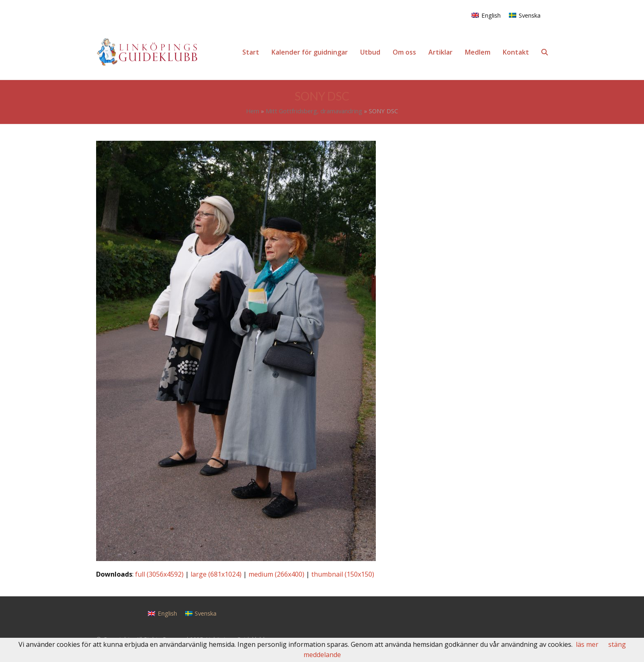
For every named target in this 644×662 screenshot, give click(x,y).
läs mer (587, 644)
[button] (545, 52)
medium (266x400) (276, 574)
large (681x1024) (216, 574)
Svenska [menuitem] (530, 15)
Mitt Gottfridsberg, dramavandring (314, 111)
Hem (253, 111)
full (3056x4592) (159, 574)
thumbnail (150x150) (343, 574)
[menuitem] (486, 15)
